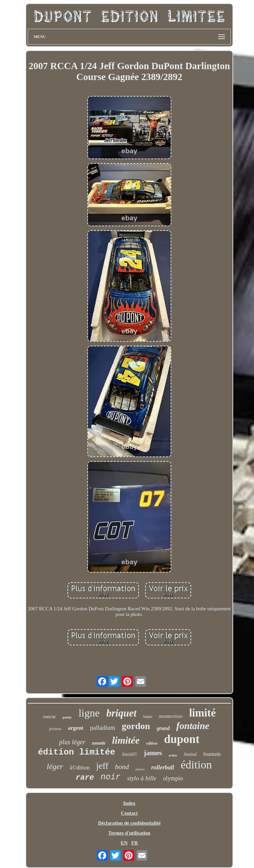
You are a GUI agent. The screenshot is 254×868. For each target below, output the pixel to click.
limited (190, 754)
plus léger (72, 742)
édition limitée (76, 752)
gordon (136, 726)
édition (196, 765)
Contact (129, 813)
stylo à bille (142, 778)
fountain (212, 754)
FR (135, 843)
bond (122, 767)
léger (55, 766)
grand (163, 728)
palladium (103, 728)
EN (124, 843)
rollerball (163, 767)
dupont (182, 739)
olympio (173, 778)
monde (99, 743)
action (173, 755)
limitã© (129, 754)
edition (152, 743)
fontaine (193, 726)
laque (148, 716)
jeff (102, 766)
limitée (126, 740)
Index (129, 803)
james (153, 753)
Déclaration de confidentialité (129, 823)
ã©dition (80, 768)
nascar (49, 717)
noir (110, 777)
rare (85, 778)
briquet (121, 713)
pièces (140, 769)
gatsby (67, 717)
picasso (55, 729)
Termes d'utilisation (129, 833)
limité (203, 713)
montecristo (171, 716)
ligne (89, 713)
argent (76, 728)
